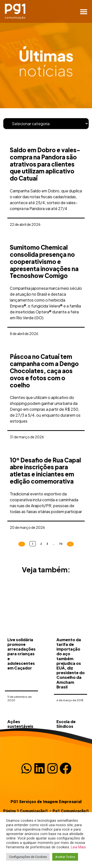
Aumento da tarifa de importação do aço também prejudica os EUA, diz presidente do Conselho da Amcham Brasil (71, 692)
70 (61, 544)
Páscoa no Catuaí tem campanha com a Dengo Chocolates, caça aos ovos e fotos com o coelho (44, 371)
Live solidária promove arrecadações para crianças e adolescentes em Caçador (21, 682)
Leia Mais (78, 847)
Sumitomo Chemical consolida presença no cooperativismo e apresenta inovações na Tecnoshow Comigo (44, 261)
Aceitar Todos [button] (65, 857)
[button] (84, 12)
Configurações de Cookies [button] (28, 857)
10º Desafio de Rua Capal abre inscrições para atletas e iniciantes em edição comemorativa (45, 471)
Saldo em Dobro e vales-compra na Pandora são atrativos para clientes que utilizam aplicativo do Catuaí (45, 164)
